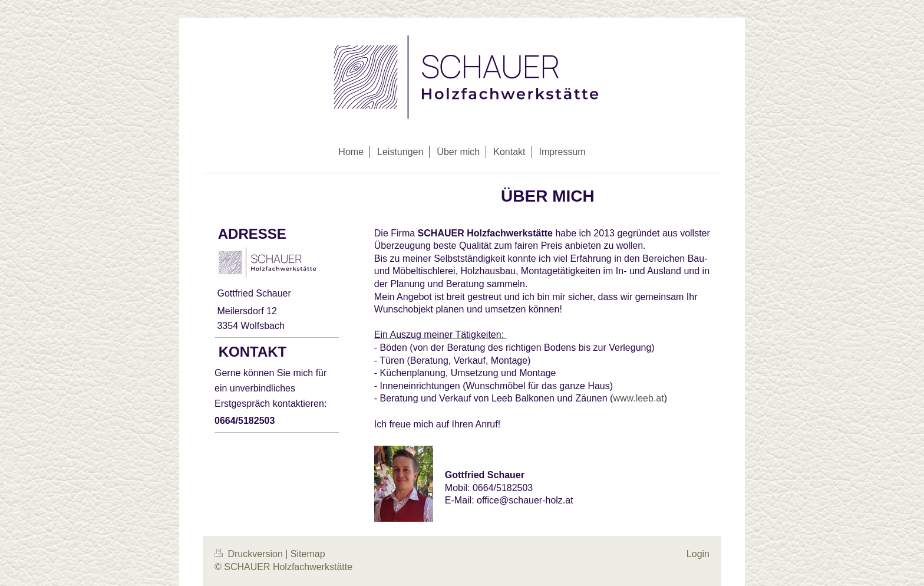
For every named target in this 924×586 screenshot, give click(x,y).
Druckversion (250, 554)
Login (698, 554)
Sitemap (308, 554)
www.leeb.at (638, 398)
